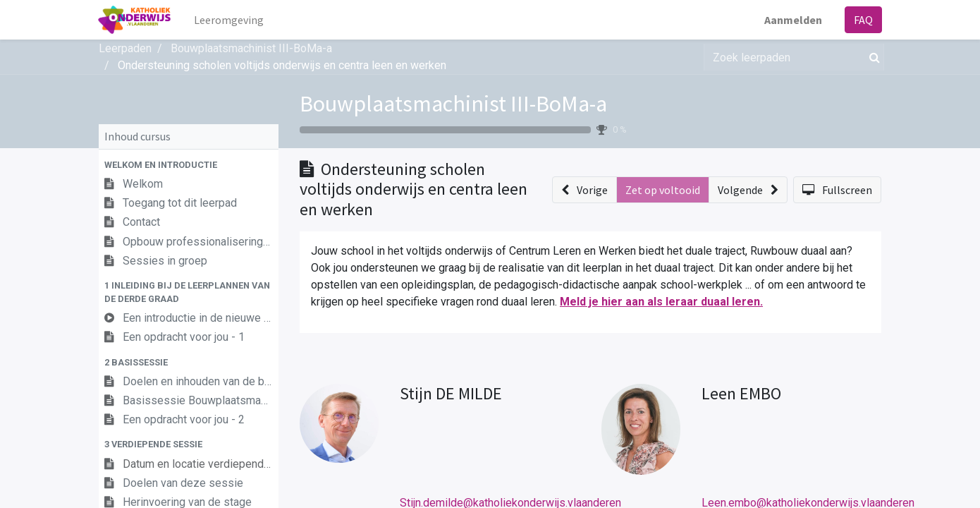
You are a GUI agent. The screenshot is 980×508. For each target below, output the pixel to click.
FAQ (863, 20)
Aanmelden (792, 20)
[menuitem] (230, 20)
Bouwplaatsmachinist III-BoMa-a (453, 104)
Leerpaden (125, 48)
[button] (189, 165)
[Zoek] (872, 57)
